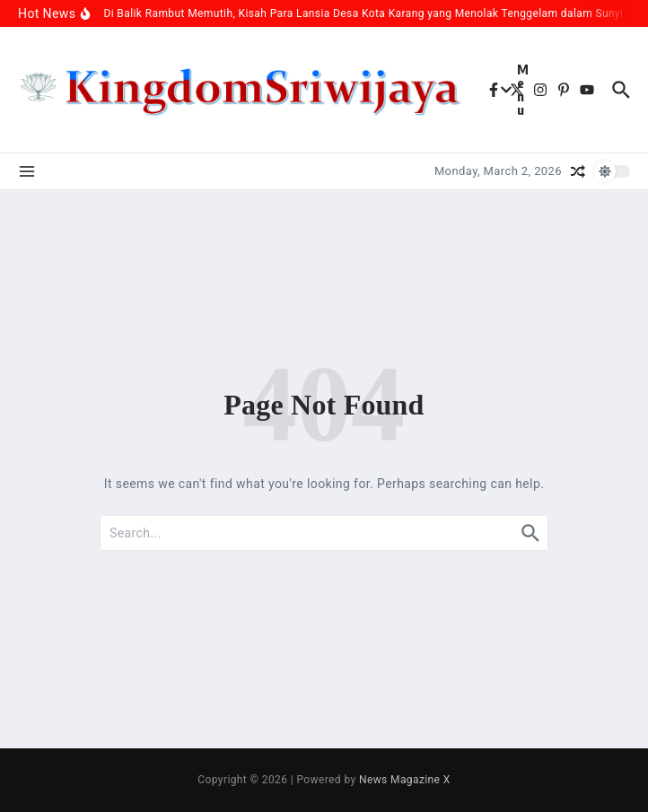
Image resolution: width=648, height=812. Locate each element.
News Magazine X (405, 780)
